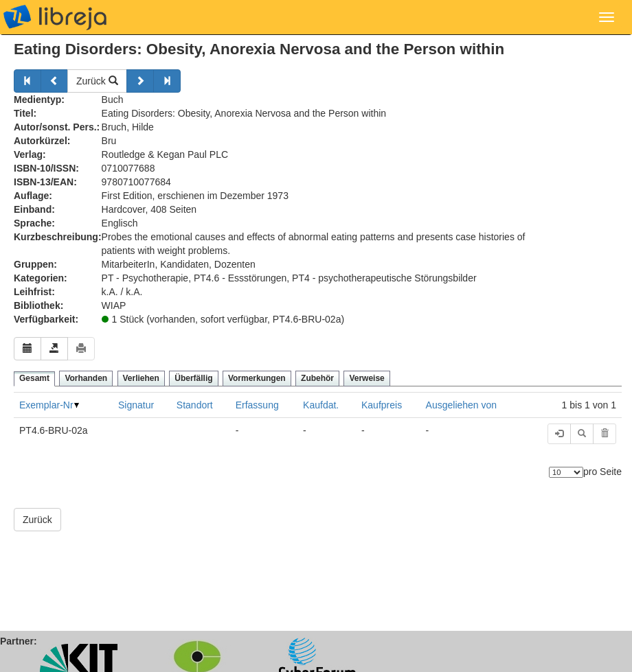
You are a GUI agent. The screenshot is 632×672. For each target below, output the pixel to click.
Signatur (136, 405)
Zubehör (317, 378)
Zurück (97, 81)
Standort (195, 405)
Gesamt (34, 378)
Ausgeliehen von (462, 405)
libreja (55, 17)
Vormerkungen (257, 378)
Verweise (366, 378)
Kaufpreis (382, 405)
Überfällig (193, 378)
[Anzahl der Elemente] (566, 472)
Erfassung (257, 405)
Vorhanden (86, 378)
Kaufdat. (321, 405)
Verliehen (141, 378)
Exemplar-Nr (46, 405)
